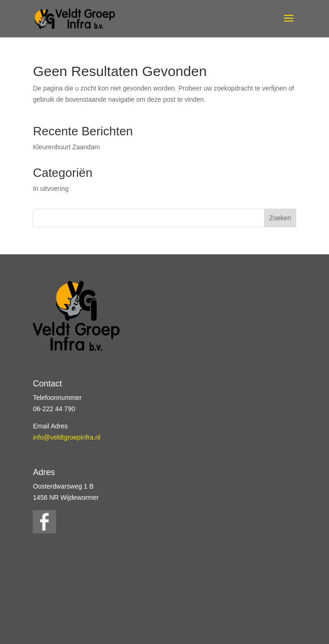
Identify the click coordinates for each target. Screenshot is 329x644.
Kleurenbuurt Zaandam (66, 147)
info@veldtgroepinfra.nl (66, 437)
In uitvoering (50, 189)
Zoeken (280, 218)
